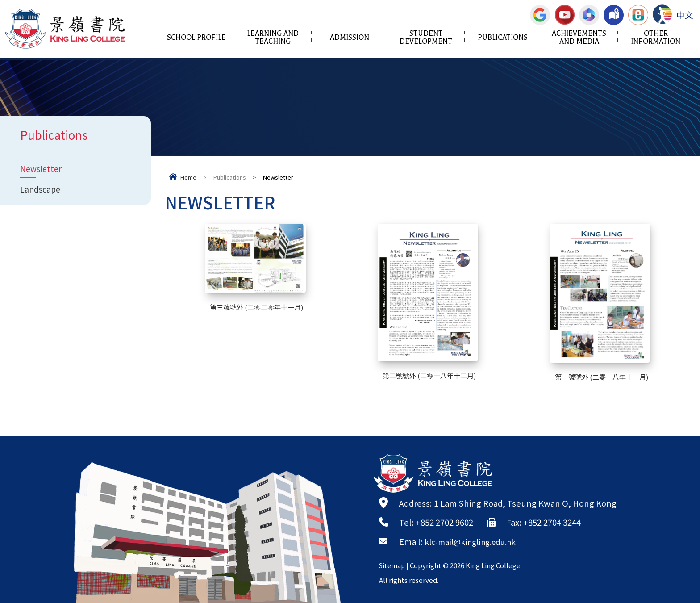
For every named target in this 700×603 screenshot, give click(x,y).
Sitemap (393, 565)
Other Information (656, 38)
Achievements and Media (579, 38)
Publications (503, 38)
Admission (350, 38)
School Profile (196, 38)
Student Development (426, 38)
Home (188, 177)
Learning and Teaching (273, 38)
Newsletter (42, 169)
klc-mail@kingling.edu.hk (475, 541)
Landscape (41, 191)
